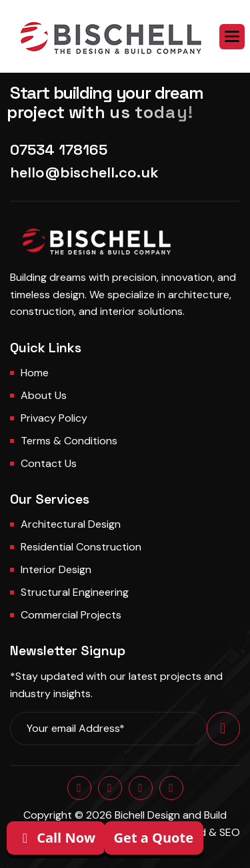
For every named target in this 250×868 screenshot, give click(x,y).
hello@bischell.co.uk (84, 172)
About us (44, 395)
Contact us (49, 463)
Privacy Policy (54, 418)
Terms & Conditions (69, 441)
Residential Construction (81, 547)
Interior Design (56, 569)
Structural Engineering (75, 592)
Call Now (56, 838)
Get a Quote (154, 838)
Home (35, 373)
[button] (232, 37)
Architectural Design (71, 524)
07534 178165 (59, 149)
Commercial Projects (71, 615)
